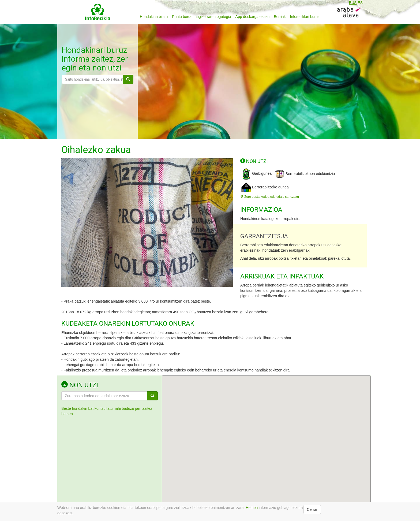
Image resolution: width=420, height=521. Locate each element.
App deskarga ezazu (253, 17)
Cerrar (312, 509)
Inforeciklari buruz (305, 17)
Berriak (280, 17)
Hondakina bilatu (154, 17)
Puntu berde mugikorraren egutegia (201, 17)
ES (360, 3)
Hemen (252, 508)
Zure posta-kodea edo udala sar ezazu (270, 197)
